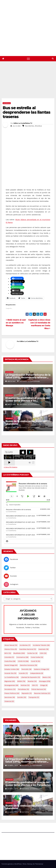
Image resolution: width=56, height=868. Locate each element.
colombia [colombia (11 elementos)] (9, 657)
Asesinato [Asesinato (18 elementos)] (43, 649)
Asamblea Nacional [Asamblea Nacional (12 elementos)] (28, 649)
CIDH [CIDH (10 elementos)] (43, 653)
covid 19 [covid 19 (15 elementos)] (36, 661)
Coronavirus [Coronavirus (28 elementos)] (22, 657)
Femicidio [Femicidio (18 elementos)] (26, 669)
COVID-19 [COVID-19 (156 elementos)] (23, 661)
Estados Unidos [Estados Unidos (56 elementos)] (12, 669)
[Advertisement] (29, 82)
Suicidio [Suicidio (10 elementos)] (22, 697)
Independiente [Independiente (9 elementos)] (37, 673)
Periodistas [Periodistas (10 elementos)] (23, 689)
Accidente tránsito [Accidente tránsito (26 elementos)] (41, 645)
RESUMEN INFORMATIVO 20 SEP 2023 (21, 522)
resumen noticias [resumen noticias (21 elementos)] (42, 693)
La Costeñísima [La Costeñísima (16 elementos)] (11, 677)
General (8, 733)
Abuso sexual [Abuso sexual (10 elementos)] (11, 645)
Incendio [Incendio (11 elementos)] (23, 673)
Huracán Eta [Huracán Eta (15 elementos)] (10, 673)
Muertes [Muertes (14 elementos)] (32, 681)
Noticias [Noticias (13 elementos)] (25, 685)
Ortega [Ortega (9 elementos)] (44, 685)
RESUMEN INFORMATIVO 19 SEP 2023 (21, 528)
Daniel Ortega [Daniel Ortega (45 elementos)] (11, 665)
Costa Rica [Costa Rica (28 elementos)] (10, 661)
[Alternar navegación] (28, 59)
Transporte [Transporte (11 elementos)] (34, 697)
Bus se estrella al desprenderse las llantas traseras (26, 112)
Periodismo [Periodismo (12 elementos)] (10, 689)
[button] (53, 59)
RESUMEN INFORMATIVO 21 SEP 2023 (21, 516)
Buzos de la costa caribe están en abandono (26, 423)
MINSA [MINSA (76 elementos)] (21, 681)
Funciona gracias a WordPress (12, 864)
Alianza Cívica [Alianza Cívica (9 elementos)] (11, 649)
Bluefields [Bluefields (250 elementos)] (19, 653)
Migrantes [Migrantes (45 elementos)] (10, 681)
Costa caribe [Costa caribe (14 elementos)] (37, 657)
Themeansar (39, 864)
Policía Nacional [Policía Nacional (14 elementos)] (39, 689)
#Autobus (38, 126)
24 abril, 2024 (13, 742)
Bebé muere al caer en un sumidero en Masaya (16, 323)
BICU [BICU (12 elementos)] (8, 653)
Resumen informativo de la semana (18, 509)
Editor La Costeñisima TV (23, 123)
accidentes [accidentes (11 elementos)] (25, 645)
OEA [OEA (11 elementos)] (35, 685)
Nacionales (7, 103)
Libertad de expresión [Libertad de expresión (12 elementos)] (31, 677)
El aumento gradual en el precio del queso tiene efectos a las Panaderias (27, 401)
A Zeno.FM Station (11, 467)
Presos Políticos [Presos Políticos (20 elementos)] (12, 693)
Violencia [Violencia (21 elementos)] (9, 701)
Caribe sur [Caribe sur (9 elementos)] (32, 653)
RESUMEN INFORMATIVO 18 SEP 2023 (21, 535)
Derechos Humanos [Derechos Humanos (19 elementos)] (29, 665)
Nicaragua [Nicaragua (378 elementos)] (45, 681)
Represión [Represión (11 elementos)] (27, 693)
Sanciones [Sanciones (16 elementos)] (10, 697)
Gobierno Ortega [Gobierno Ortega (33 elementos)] (41, 669)
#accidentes (30, 126)
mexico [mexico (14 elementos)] (47, 677)
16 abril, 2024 (13, 765)
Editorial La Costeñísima (29, 381)
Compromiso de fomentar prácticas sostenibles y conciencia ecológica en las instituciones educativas (27, 738)
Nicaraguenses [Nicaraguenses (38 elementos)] (11, 685)
